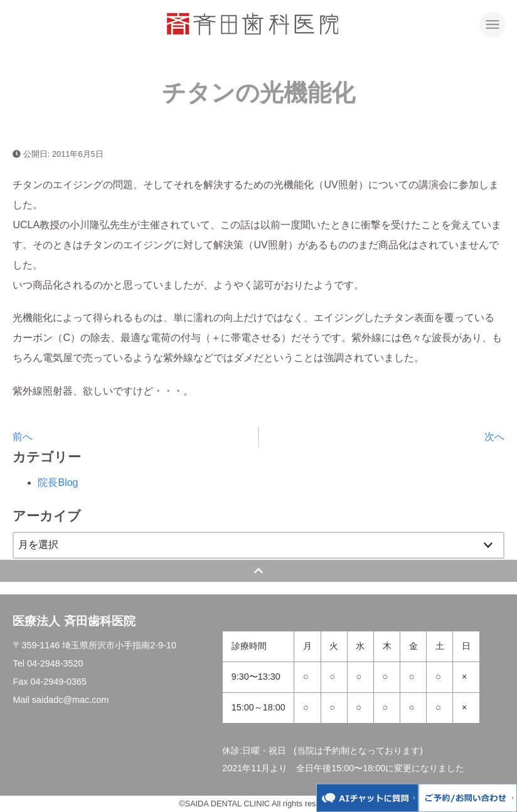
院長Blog (58, 482)
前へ (23, 437)
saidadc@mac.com (71, 700)
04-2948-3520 (55, 663)
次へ (494, 437)
